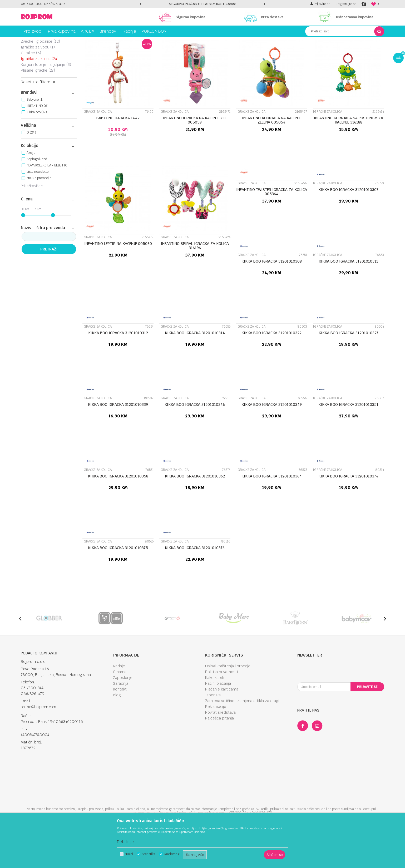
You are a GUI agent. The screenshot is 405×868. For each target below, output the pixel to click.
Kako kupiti (215, 715)
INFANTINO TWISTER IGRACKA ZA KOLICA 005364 (272, 229)
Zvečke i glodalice (40, 78)
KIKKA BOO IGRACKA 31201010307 (348, 227)
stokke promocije (39, 215)
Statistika (149, 854)
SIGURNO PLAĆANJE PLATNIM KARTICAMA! (202, 4)
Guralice (31, 90)
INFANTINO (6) (38, 143)
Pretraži (49, 286)
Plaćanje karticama (222, 726)
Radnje (119, 703)
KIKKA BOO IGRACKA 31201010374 (348, 513)
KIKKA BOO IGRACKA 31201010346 (195, 442)
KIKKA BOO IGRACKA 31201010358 (118, 513)
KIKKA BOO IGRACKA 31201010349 (272, 442)
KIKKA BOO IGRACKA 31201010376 (195, 585)
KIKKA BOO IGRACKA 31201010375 (118, 585)
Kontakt (120, 726)
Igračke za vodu (38, 84)
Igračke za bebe (81, 41)
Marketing (172, 854)
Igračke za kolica (40, 96)
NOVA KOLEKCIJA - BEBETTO (47, 203)
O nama (120, 709)
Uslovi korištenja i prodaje (228, 703)
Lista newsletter (38, 209)
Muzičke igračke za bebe (47, 63)
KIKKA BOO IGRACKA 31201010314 (195, 370)
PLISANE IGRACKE (38, 107)
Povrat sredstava (220, 749)
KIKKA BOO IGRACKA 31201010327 (349, 370)
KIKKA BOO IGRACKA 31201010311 (348, 298)
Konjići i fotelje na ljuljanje (46, 102)
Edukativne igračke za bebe (45, 71)
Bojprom (27, 41)
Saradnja (121, 721)
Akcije (31, 190)
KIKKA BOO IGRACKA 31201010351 (348, 442)
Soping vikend (37, 196)
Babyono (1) (35, 137)
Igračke (59, 41)
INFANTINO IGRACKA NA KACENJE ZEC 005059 (195, 157)
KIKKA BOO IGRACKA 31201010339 (118, 442)
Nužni (129, 854)
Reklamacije (216, 744)
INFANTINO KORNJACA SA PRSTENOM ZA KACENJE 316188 (349, 157)
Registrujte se (346, 4)
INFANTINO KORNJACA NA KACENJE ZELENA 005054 (272, 157)
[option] (203, 4)
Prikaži (329, 51)
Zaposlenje (123, 715)
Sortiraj (253, 51)
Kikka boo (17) (37, 149)
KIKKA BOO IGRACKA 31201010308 (272, 298)
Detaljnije (125, 842)
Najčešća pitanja (219, 755)
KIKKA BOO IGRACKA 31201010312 (118, 370)
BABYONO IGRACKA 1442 (118, 155)
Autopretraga (230, 51)
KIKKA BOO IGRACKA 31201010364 (272, 513)
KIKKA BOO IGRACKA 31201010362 (195, 513)
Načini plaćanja (218, 721)
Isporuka (213, 732)
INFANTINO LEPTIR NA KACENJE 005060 (118, 281)
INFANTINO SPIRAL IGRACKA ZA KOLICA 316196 (195, 283)
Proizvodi (43, 41)
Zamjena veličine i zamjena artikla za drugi (242, 738)
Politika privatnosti (221, 709)
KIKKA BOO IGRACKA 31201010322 (271, 370)
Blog (117, 732)
